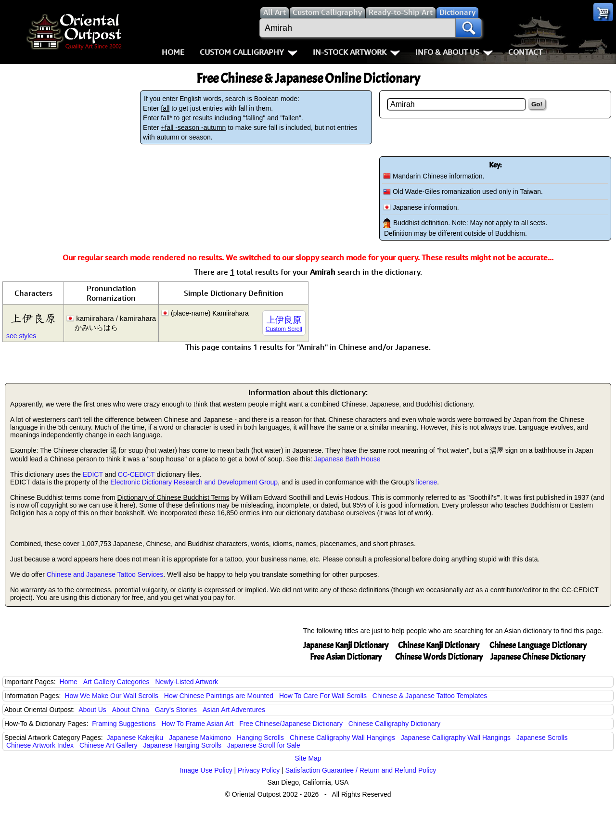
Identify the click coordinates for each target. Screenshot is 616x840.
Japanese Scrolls (542, 738)
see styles (21, 336)
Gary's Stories (176, 710)
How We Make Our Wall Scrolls (111, 696)
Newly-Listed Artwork (186, 682)
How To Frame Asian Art (197, 724)
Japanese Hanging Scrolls (182, 745)
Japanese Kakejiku (135, 738)
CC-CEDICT (136, 474)
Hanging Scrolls (260, 738)
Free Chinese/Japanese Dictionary (291, 724)
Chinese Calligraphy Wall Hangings (342, 738)
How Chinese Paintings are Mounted (219, 696)
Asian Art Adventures (234, 710)
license (427, 482)
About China (131, 710)
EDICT (93, 474)
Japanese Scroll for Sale (264, 745)
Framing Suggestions (124, 724)
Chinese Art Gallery (109, 745)
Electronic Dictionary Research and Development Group (194, 482)
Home (173, 52)
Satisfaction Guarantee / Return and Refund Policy (361, 770)
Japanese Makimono (200, 738)
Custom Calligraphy (249, 52)
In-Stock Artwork (356, 52)
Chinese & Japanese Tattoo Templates (430, 696)
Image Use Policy (206, 770)
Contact (525, 52)
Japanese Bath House (347, 459)
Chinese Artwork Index (40, 745)
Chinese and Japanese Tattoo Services (105, 574)
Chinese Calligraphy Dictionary (394, 724)
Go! (537, 104)
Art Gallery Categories (116, 682)
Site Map (308, 758)
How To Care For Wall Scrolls (323, 696)
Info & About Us (454, 52)
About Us (92, 710)
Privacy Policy (259, 770)
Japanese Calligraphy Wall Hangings (456, 738)
